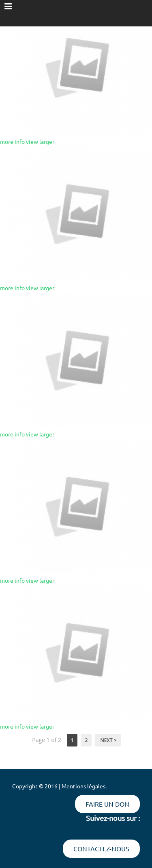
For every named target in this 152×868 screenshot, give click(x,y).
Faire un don (107, 804)
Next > (108, 740)
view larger (40, 141)
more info (12, 141)
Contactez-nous (101, 848)
